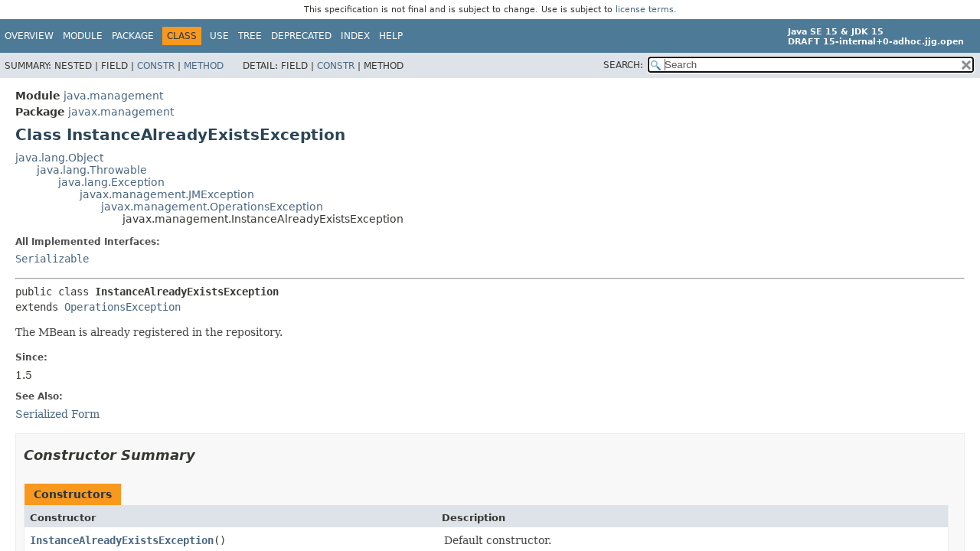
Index (355, 36)
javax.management (121, 112)
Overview (29, 36)
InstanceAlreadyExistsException (122, 540)
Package (133, 36)
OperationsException (122, 307)
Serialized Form (57, 414)
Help (391, 36)
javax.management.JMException (167, 194)
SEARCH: (623, 65)
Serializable (52, 259)
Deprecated (301, 36)
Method (204, 66)
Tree (250, 36)
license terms (645, 10)
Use (219, 36)
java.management (113, 96)
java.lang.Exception (111, 182)
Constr (156, 66)
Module (83, 36)
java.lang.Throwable (92, 170)
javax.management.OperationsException (212, 207)
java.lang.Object (59, 158)
